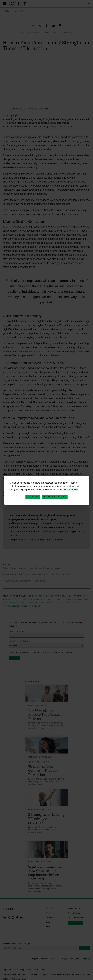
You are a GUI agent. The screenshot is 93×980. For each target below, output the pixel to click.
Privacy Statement (69, 490)
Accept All (33, 497)
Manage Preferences (55, 497)
